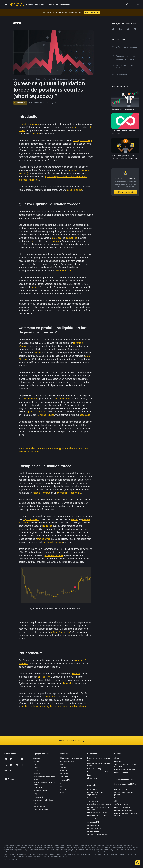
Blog (35, 794)
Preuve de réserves (121, 773)
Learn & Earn (92, 789)
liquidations (72, 238)
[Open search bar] (127, 4)
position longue (75, 190)
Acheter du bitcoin (94, 819)
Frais (116, 798)
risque (75, 127)
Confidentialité (38, 788)
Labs (89, 775)
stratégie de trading (82, 141)
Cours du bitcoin (93, 798)
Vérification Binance (121, 804)
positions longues (63, 399)
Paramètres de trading (122, 807)
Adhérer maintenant (92, 12)
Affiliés (117, 758)
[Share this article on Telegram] (128, 29)
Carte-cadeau (65, 771)
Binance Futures (46, 415)
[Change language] (133, 4)
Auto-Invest (64, 777)
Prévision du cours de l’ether (97, 816)
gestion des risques (53, 542)
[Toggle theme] (138, 4)
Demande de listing (94, 769)
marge (34, 241)
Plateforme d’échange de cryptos (72, 758)
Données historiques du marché (125, 770)
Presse (36, 771)
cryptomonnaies (31, 519)
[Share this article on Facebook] (120, 29)
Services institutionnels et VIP (98, 772)
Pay (62, 764)
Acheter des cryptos (67, 761)
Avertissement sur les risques (44, 800)
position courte (50, 697)
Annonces (37, 764)
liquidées (48, 526)
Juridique (37, 774)
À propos (37, 758)
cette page (85, 415)
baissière (35, 134)
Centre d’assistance (121, 789)
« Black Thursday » (61, 632)
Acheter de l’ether (94, 831)
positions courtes (30, 399)
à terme (56, 241)
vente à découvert (31, 124)
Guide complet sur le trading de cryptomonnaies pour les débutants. (54, 706)
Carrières (37, 761)
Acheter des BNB (93, 822)
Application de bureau (41, 809)
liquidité (36, 287)
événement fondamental (69, 493)
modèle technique (42, 493)
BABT (62, 786)
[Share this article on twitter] (113, 29)
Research (64, 789)
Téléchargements (39, 806)
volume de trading (64, 271)
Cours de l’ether (93, 801)
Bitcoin (75, 519)
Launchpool (64, 774)
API (116, 801)
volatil (38, 353)
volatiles (76, 674)
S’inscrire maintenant (126, 192)
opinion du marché (36, 412)
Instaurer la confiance (41, 791)
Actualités (37, 767)
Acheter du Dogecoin (95, 828)
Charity (63, 792)
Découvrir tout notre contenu (71, 741)
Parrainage (118, 761)
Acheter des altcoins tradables (98, 835)
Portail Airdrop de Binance (123, 810)
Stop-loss (57, 238)
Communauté (38, 797)
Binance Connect (93, 778)
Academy (64, 767)
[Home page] (17, 4)
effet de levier (43, 539)
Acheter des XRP (93, 825)
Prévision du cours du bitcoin (97, 813)
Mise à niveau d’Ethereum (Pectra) (99, 804)
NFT (62, 783)
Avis (35, 803)
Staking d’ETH (65, 780)
